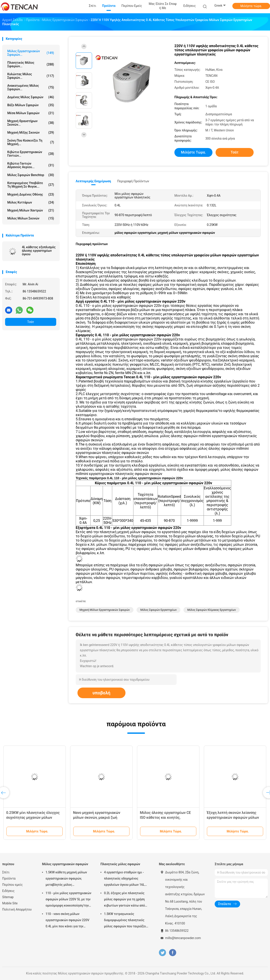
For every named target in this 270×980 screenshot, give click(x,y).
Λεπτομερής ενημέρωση (93, 181)
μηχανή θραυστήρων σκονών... (31, 123)
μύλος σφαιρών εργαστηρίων (158, 610)
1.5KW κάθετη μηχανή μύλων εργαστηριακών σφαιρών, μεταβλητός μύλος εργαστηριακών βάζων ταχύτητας (66, 879)
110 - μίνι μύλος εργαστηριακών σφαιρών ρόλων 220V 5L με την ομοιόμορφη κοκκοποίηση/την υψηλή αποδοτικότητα (68, 900)
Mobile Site (10, 903)
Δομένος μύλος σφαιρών (31, 97)
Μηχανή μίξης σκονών (31, 133)
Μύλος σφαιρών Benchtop (31, 175)
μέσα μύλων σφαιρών (31, 113)
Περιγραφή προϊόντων (133, 181)
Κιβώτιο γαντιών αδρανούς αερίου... (31, 165)
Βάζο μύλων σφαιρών (31, 105)
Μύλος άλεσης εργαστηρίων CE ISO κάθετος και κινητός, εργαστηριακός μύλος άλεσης (165, 818)
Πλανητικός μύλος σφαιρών (120, 864)
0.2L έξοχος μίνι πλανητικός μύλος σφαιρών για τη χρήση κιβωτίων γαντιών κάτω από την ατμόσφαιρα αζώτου (124, 900)
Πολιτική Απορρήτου (17, 909)
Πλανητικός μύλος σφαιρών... (31, 64)
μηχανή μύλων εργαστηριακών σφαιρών (105, 610)
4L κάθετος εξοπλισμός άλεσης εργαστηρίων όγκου (39, 251)
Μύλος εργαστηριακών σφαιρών (65, 864)
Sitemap (8, 897)
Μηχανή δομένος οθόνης (31, 194)
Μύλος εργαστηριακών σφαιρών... (31, 53)
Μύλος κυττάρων (31, 202)
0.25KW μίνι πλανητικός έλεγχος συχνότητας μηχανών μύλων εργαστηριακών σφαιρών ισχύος (33, 818)
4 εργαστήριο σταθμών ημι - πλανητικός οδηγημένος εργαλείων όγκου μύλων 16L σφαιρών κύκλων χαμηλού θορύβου (124, 879)
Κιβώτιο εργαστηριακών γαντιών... (31, 154)
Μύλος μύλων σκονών (31, 218)
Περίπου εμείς (13, 885)
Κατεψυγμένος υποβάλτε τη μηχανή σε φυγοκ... (31, 185)
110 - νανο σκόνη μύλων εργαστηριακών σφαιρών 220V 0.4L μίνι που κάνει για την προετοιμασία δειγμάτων (67, 921)
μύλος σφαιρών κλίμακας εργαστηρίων (211, 610)
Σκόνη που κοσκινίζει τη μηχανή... (31, 142)
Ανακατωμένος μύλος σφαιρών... (31, 87)
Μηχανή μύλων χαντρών (31, 210)
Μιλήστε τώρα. (251, 6)
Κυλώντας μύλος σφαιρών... (31, 76)
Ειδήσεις (8, 891)
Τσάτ (31, 322)
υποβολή (101, 693)
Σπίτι (6, 872)
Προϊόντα (9, 878)
